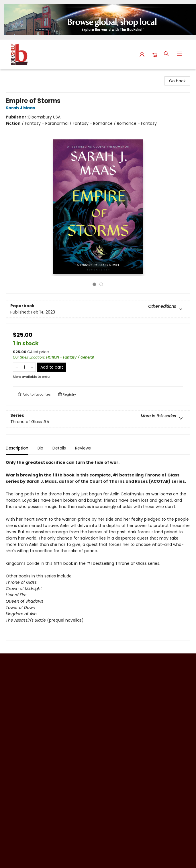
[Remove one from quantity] (17, 367)
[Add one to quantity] (32, 367)
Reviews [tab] (83, 448)
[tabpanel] (98, 550)
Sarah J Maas (21, 108)
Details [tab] (59, 448)
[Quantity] (24, 367)
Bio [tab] (40, 448)
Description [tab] (17, 448)
